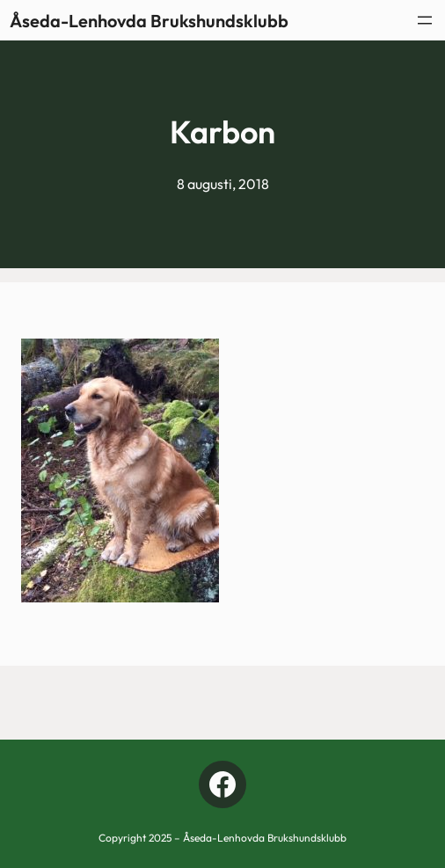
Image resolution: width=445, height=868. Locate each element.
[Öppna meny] (425, 20)
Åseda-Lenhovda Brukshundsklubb (149, 21)
